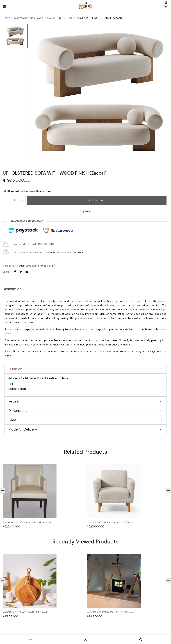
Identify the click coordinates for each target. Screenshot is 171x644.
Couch (51, 18)
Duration (15, 369)
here (12, 384)
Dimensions (18, 411)
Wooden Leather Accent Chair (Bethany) (27, 523)
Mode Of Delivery (23, 429)
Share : (7, 272)
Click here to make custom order (64, 252)
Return (14, 401)
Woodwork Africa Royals (29, 18)
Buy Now (85, 211)
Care (12, 420)
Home (6, 18)
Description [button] (12, 289)
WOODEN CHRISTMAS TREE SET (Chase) (111, 612)
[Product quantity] (14, 200)
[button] (166, 7)
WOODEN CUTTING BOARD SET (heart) (25, 612)
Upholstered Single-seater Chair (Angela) (111, 523)
